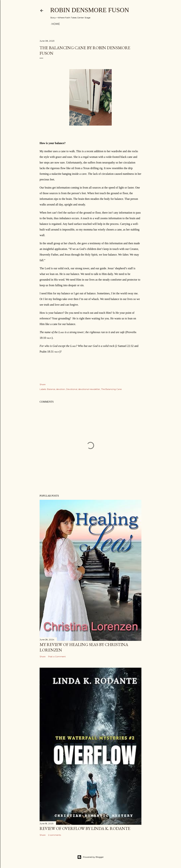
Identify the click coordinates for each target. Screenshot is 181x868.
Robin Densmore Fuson (90, 10)
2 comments (55, 835)
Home (56, 24)
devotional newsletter (89, 389)
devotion (61, 389)
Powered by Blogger (90, 857)
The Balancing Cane (111, 389)
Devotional (72, 389)
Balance (51, 389)
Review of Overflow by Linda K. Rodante (85, 828)
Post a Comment (57, 656)
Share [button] (43, 384)
